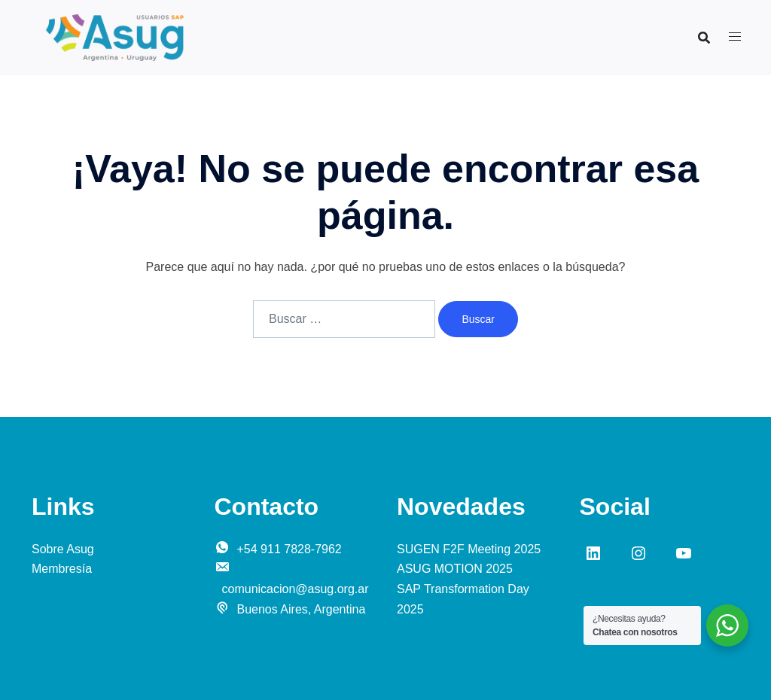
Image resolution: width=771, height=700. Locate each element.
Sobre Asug (63, 549)
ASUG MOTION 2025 (455, 569)
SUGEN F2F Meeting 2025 (469, 549)
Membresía (62, 569)
